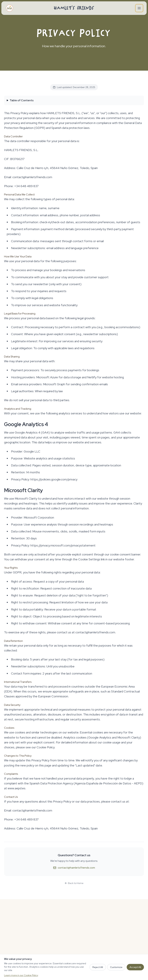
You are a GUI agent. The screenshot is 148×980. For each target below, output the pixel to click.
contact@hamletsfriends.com (74, 868)
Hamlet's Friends (74, 8)
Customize (116, 967)
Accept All (135, 967)
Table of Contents (22, 100)
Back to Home (74, 883)
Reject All (98, 967)
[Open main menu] (139, 8)
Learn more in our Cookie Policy (21, 975)
